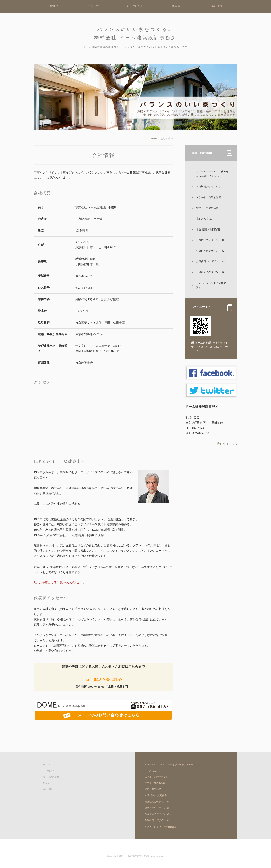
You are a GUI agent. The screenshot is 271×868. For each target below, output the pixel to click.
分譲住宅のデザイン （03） (211, 261)
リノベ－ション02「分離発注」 (211, 285)
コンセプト (95, 6)
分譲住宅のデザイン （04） (211, 272)
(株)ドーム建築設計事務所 (132, 856)
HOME (54, 6)
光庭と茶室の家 (205, 219)
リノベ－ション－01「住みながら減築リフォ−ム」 (212, 174)
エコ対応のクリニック (209, 187)
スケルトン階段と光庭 (209, 197)
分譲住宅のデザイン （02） (211, 251)
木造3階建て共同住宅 (208, 229)
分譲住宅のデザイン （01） (211, 240)
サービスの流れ (135, 6)
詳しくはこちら (227, 444)
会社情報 (217, 6)
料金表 (176, 6)
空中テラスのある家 (207, 208)
